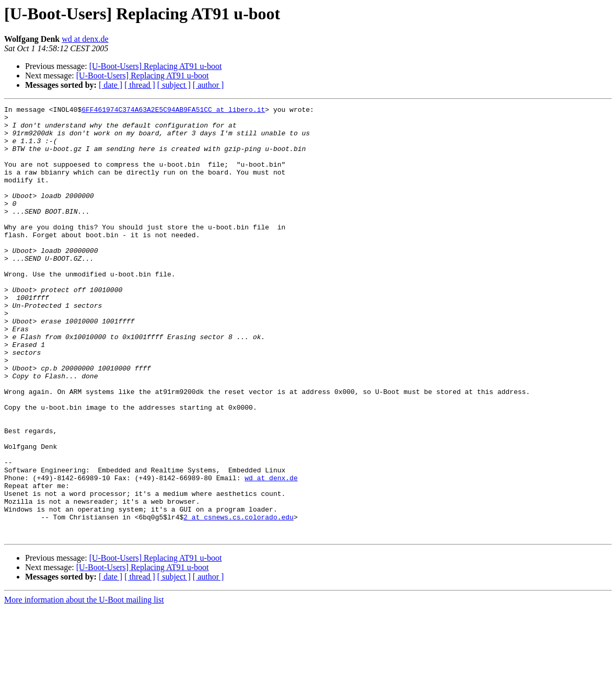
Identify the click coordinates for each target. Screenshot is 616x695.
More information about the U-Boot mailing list (84, 686)
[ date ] (111, 85)
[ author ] (208, 85)
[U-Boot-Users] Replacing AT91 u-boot (156, 66)
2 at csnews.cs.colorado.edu (239, 600)
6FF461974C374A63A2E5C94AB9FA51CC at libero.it (173, 111)
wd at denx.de (85, 39)
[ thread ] (140, 85)
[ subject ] (174, 85)
